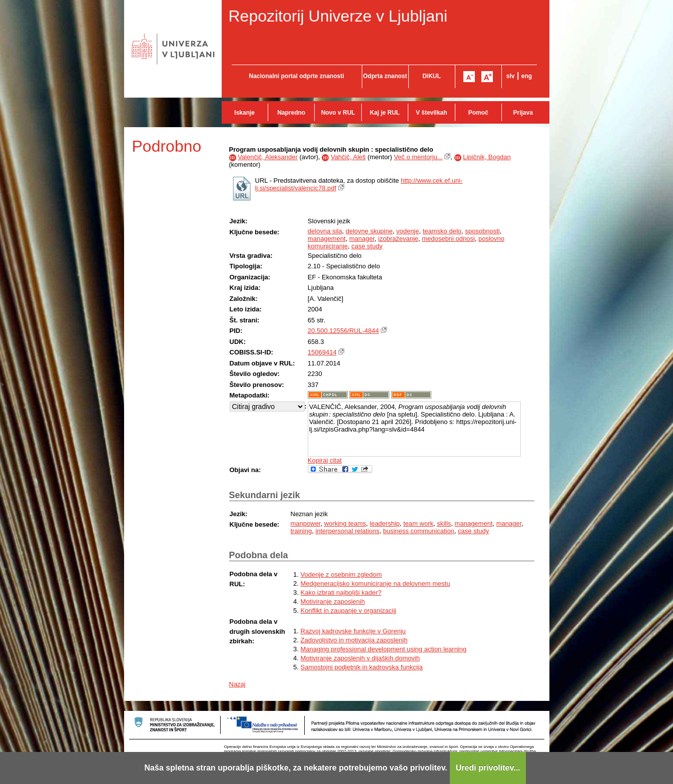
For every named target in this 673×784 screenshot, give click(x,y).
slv (511, 76)
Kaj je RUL (385, 113)
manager (362, 239)
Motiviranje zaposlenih (333, 602)
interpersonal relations (347, 531)
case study (367, 246)
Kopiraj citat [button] (325, 460)
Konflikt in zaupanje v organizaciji (349, 611)
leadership (385, 523)
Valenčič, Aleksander (268, 157)
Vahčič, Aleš (348, 157)
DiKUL (432, 76)
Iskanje (244, 113)
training (301, 531)
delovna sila (325, 231)
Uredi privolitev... (488, 768)
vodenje (408, 231)
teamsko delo (442, 231)
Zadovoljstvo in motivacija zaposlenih (354, 640)
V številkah (432, 113)
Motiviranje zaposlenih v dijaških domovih (360, 658)
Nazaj (237, 684)
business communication (419, 531)
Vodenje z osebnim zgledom (342, 574)
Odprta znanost (385, 76)
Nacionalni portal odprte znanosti (296, 76)
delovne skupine (369, 231)
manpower (306, 523)
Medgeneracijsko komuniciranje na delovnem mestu (376, 583)
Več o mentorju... (418, 157)
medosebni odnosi (448, 239)
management (327, 239)
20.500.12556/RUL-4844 (343, 331)
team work (418, 523)
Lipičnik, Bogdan (487, 157)
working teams (345, 523)
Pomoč (478, 113)
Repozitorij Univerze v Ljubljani (338, 16)
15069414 (322, 352)
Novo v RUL (338, 113)
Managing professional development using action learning (384, 649)
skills (444, 523)
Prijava (523, 113)
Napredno (291, 113)
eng (527, 76)
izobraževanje (398, 239)
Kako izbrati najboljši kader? (341, 593)
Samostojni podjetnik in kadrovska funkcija (362, 667)
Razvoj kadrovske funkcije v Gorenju (353, 631)
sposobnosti (482, 231)
